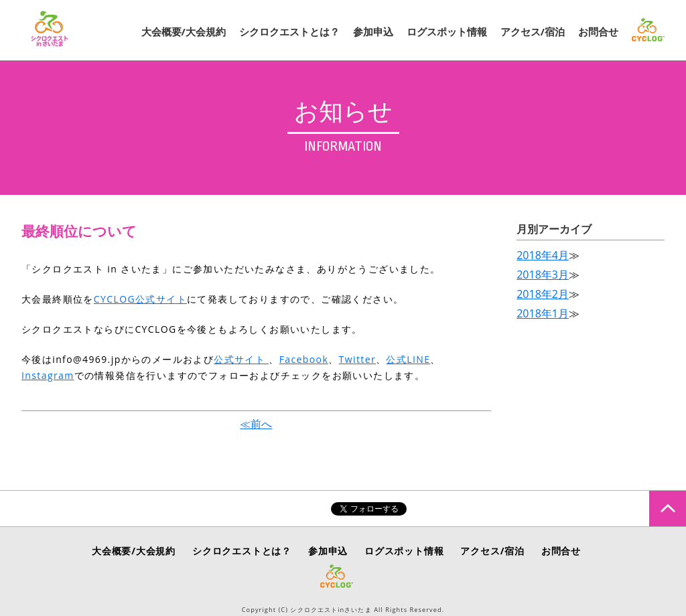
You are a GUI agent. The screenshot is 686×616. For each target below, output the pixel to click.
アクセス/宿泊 (533, 31)
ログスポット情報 (447, 31)
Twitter (357, 359)
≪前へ (256, 424)
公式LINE (408, 359)
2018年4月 (543, 255)
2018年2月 (543, 294)
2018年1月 (543, 313)
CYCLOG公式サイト (140, 299)
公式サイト (241, 359)
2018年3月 (543, 275)
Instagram (48, 375)
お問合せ (598, 31)
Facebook (304, 359)
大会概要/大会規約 (184, 31)
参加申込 (373, 31)
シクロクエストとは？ (289, 31)
